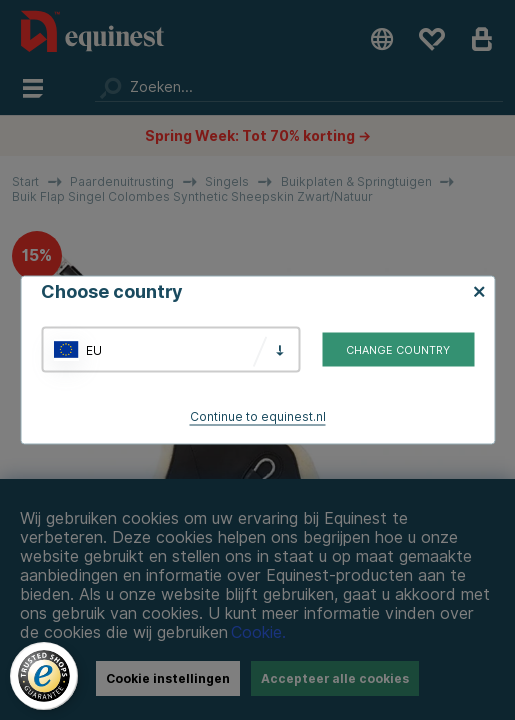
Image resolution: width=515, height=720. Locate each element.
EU (94, 349)
